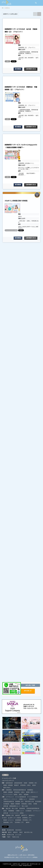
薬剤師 (34, 785)
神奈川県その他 (28, 832)
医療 (3, 783)
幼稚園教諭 (30, 790)
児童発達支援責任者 (9, 801)
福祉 (3, 808)
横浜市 (10, 832)
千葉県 (4, 837)
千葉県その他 (15, 837)
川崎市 (21, 832)
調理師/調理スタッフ (15, 806)
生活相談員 (6, 804)
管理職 (35, 804)
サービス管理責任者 (32, 797)
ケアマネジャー (10, 797)
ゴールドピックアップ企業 (9, 778)
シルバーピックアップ (8, 781)
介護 (3, 797)
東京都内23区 (10, 830)
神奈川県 (4, 832)
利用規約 (35, 857)
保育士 (21, 795)
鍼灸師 (28, 822)
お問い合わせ (23, 855)
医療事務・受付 (33, 783)
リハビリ (4, 818)
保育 (3, 790)
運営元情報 (31, 855)
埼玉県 (4, 835)
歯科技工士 (24, 815)
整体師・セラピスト (9, 820)
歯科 (3, 815)
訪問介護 (6, 806)
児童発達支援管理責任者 (19, 790)
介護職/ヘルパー (23, 799)
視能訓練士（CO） (8, 822)
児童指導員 (9, 790)
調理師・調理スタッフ (32, 792)
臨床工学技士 (7, 788)
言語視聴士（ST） (20, 822)
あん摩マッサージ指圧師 (14, 818)
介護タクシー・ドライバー (10, 799)
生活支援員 (38, 801)
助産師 (25, 783)
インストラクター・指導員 (10, 795)
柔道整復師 (18, 820)
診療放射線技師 (18, 783)
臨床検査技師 (9, 783)
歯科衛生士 (32, 815)
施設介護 (8, 808)
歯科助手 (18, 815)
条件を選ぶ (28, 691)
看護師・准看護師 (8, 785)
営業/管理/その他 (29, 801)
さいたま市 (18, 835)
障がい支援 (25, 806)
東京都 (4, 830)
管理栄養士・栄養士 (25, 785)
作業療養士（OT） (27, 818)
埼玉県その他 (10, 835)
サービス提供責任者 (21, 797)
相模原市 (15, 832)
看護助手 (16, 785)
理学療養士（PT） (27, 820)
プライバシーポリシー (26, 857)
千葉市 (9, 837)
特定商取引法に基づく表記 (11, 857)
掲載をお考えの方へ (13, 855)
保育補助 (26, 795)
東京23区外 (18, 830)
